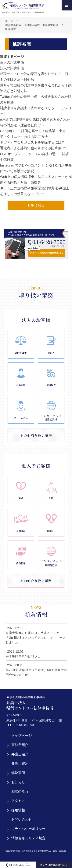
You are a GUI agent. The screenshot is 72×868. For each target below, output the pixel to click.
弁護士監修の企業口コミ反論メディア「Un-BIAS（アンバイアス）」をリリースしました (36, 638)
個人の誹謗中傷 (12, 62)
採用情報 (18, 810)
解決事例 (18, 773)
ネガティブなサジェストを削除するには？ (32, 142)
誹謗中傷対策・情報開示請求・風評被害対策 (32, 25)
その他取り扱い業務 (36, 435)
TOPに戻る (36, 205)
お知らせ (18, 782)
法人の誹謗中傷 (12, 68)
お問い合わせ (22, 819)
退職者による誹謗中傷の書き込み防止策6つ (33, 148)
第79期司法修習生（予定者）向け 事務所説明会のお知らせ (36, 672)
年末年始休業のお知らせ (23, 656)
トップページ (22, 736)
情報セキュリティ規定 (28, 838)
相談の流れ (20, 791)
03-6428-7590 (24, 725)
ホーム (9, 21)
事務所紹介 (20, 745)
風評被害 (10, 29)
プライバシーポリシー (28, 829)
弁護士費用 (20, 764)
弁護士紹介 (20, 754)
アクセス (18, 801)
